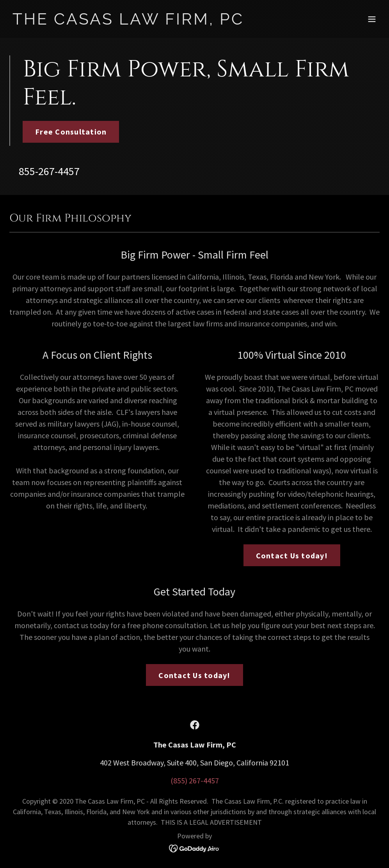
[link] (128, 22)
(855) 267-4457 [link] (195, 780)
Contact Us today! (292, 555)
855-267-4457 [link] (49, 171)
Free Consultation (71, 132)
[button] (372, 19)
